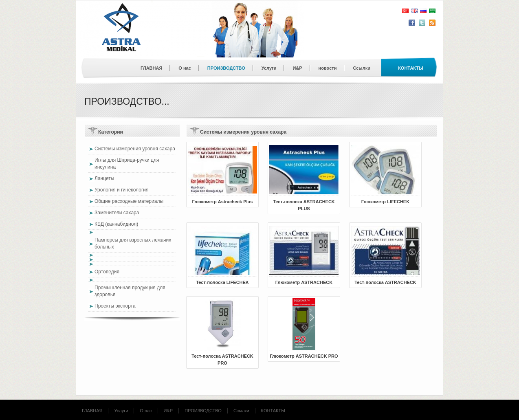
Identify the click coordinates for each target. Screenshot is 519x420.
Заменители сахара (117, 213)
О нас (185, 68)
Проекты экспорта (115, 306)
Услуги (269, 68)
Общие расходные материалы (129, 201)
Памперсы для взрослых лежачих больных (133, 243)
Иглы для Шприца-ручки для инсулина (127, 164)
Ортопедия (107, 272)
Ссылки (362, 68)
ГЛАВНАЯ (151, 68)
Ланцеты (104, 178)
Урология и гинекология (122, 190)
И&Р (297, 68)
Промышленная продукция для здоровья (130, 291)
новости (328, 68)
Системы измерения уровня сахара (135, 149)
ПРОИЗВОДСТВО (226, 68)
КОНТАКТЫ (273, 411)
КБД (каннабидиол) (116, 224)
